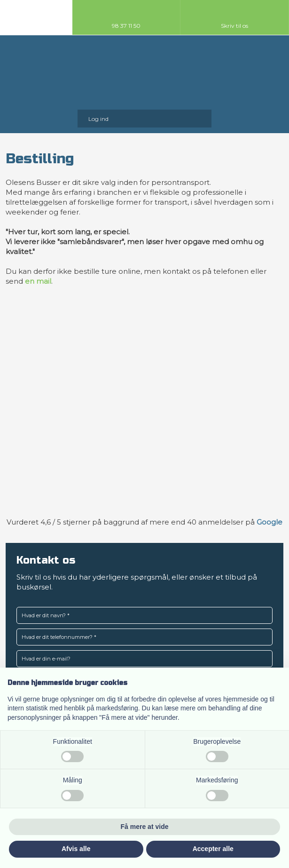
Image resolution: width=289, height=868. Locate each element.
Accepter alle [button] (213, 849)
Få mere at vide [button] (145, 827)
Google (269, 522)
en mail (38, 281)
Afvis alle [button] (76, 849)
